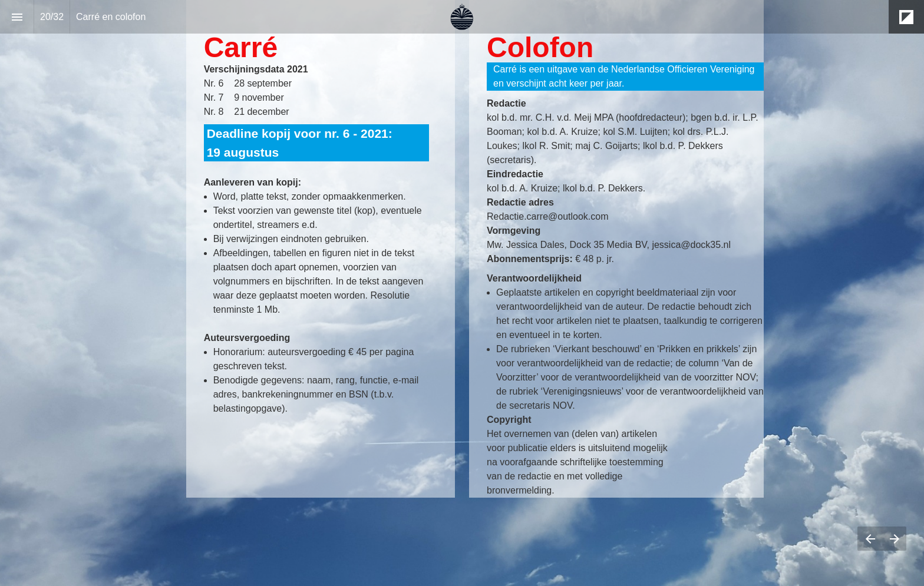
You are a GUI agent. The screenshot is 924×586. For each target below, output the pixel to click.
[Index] (17, 17)
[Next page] (894, 539)
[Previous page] (870, 539)
